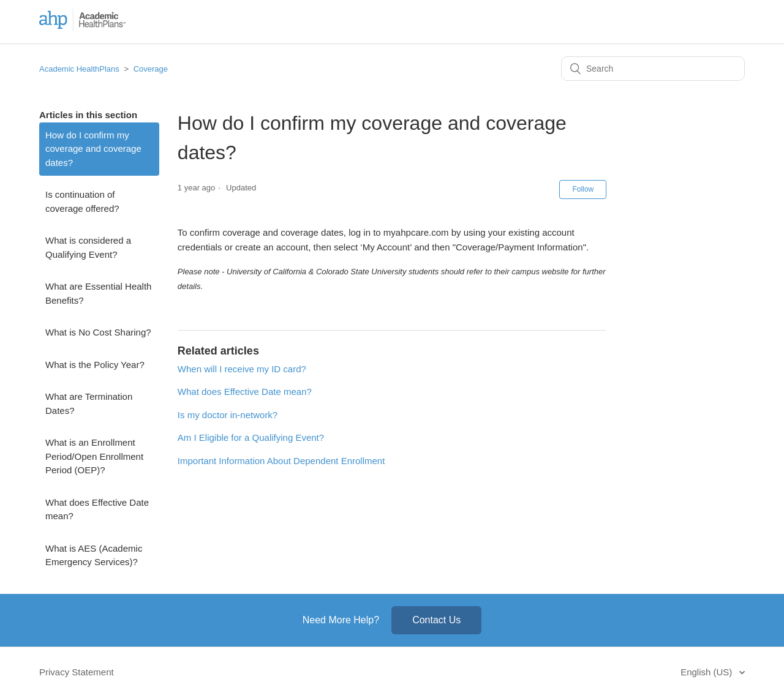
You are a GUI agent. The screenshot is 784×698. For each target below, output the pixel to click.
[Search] (653, 69)
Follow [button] (583, 189)
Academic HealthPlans (79, 69)
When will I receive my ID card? (242, 369)
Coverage (151, 69)
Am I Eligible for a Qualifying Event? (251, 437)
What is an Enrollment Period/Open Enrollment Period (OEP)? (94, 456)
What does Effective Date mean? (97, 509)
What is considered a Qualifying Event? (88, 247)
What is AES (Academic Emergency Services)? (94, 555)
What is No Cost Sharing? (98, 332)
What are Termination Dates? (89, 403)
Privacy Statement (77, 672)
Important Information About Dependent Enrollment (281, 461)
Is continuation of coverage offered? (82, 201)
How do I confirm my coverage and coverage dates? (93, 149)
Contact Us (436, 620)
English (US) (707, 672)
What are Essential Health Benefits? (98, 293)
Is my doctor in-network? (228, 415)
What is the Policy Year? (95, 365)
